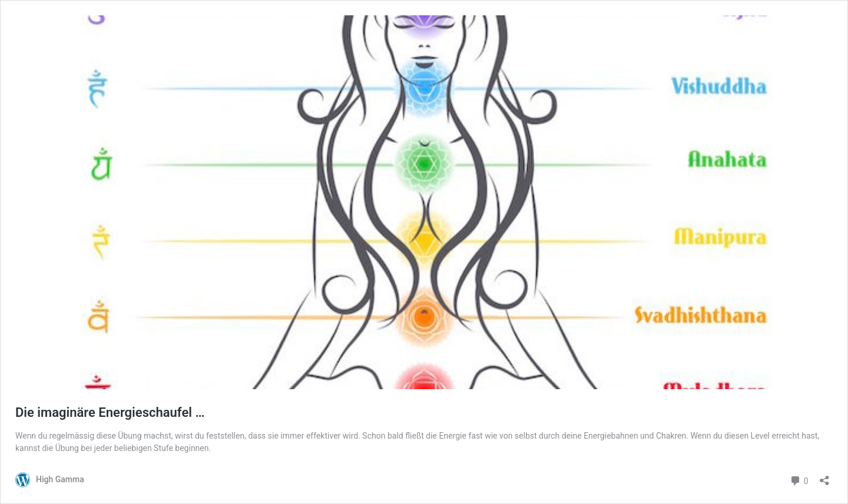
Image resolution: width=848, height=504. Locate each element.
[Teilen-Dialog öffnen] (824, 477)
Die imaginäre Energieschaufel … (110, 412)
